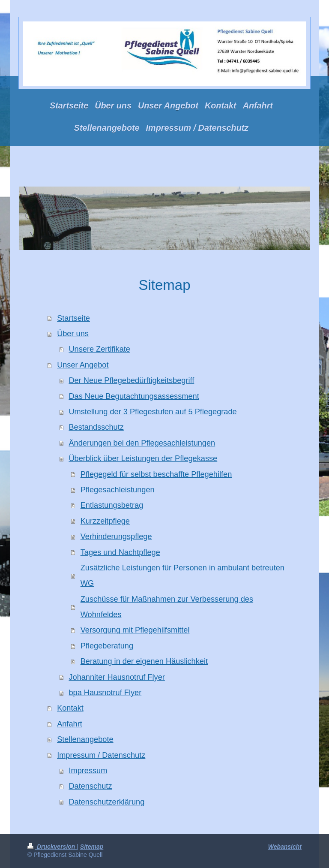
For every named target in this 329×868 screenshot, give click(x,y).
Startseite (73, 318)
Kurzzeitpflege (105, 521)
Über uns (73, 334)
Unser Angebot (83, 365)
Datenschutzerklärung (106, 802)
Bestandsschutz (96, 427)
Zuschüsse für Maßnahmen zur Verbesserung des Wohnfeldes (167, 607)
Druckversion (52, 847)
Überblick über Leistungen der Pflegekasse (143, 458)
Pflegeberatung (107, 646)
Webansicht (285, 847)
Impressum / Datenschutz (101, 755)
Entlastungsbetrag (112, 505)
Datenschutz (90, 786)
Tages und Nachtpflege (120, 552)
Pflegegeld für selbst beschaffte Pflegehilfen (156, 474)
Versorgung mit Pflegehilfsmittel (135, 630)
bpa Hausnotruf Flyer (105, 693)
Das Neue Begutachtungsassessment (134, 396)
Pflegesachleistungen (118, 490)
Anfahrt (70, 724)
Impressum (88, 771)
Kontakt (70, 708)
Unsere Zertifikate (99, 349)
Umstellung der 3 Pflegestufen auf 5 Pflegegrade (153, 412)
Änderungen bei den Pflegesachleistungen (142, 443)
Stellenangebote (85, 739)
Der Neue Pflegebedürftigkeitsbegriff (131, 380)
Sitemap (92, 847)
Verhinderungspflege (116, 536)
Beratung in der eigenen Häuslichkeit (144, 661)
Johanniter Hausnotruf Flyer (117, 677)
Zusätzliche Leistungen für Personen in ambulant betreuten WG (182, 576)
